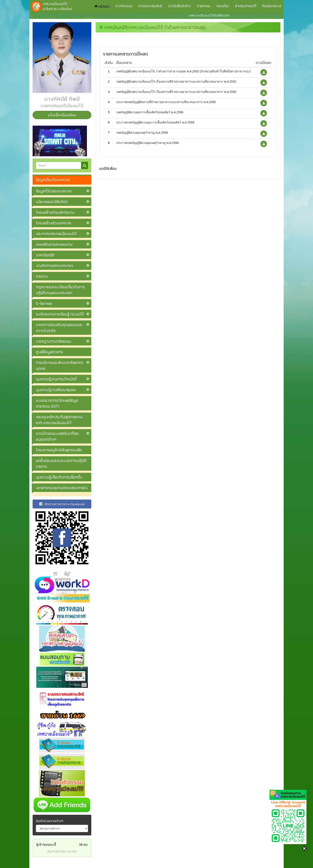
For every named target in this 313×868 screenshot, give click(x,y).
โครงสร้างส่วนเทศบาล (53, 223)
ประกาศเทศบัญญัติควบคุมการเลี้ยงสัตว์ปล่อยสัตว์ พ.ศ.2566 (155, 122)
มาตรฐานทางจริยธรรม (53, 341)
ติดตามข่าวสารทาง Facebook (62, 504)
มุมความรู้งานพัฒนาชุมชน (56, 390)
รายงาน (42, 276)
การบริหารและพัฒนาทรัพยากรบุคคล (60, 365)
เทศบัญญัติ (45, 255)
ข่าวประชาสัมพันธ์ (150, 6)
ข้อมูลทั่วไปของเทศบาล (54, 191)
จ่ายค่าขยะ (204, 6)
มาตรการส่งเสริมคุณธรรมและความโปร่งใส (59, 328)
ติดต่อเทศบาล (272, 6)
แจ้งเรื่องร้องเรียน (62, 115)
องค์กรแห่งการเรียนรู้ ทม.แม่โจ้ (60, 314)
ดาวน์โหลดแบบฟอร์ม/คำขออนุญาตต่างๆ (57, 436)
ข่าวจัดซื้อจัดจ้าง (179, 6)
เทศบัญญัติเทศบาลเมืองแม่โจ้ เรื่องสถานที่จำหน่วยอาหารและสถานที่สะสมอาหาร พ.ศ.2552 (176, 82)
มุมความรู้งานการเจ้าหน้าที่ (56, 379)
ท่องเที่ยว (223, 6)
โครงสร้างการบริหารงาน (55, 212)
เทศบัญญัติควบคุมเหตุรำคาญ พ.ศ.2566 (142, 133)
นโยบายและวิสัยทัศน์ (52, 202)
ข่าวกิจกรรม (124, 6)
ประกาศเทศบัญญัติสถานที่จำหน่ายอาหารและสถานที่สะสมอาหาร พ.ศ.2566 (166, 102)
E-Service (44, 303)
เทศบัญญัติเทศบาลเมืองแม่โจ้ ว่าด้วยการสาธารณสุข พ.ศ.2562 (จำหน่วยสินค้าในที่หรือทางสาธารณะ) (184, 71)
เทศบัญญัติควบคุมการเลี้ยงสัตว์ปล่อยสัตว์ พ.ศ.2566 (150, 112)
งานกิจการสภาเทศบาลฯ (54, 266)
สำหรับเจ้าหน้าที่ (246, 6)
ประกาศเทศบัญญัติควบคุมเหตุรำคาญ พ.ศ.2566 (148, 143)
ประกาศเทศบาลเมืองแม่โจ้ (56, 234)
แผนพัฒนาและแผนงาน (54, 244)
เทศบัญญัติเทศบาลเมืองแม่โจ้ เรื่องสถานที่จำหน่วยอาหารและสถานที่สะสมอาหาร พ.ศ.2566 (176, 92)
